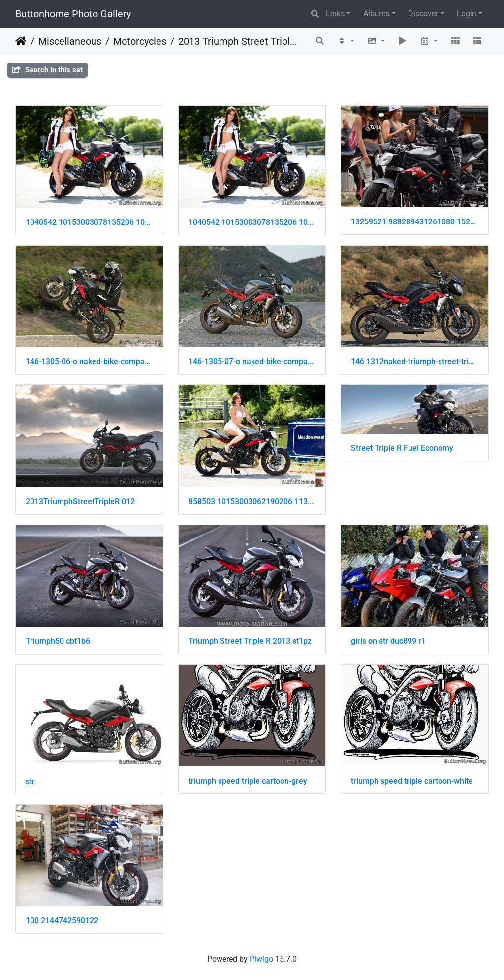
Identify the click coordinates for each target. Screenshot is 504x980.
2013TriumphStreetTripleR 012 (80, 501)
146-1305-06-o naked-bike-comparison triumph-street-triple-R (89, 362)
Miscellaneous (70, 41)
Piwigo (261, 959)
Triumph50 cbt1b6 (58, 641)
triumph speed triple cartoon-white (412, 781)
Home (21, 41)
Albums (377, 14)
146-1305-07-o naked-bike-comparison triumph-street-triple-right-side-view (252, 362)
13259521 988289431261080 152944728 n (415, 222)
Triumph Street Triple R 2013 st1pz (250, 641)
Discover (423, 14)
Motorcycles (140, 41)
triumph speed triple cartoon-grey (248, 781)
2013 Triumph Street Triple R (239, 41)
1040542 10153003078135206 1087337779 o (89, 222)
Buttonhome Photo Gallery (73, 14)
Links (335, 14)
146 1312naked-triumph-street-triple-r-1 (415, 362)
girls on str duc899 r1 (388, 641)
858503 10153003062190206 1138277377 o (252, 501)
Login (467, 14)
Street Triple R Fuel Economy (402, 448)
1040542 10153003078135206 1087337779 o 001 (252, 222)
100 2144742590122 (62, 921)
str (30, 781)
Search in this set (47, 70)
